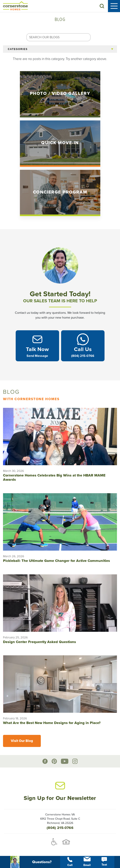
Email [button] (87, 862)
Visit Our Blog (22, 741)
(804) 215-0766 (60, 828)
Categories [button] (18, 49)
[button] (102, 6)
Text (104, 862)
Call (70, 862)
